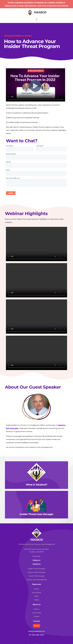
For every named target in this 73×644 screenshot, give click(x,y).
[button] (36, 19)
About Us (36, 604)
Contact (36, 621)
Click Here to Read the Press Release (53, 6)
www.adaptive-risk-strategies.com (39, 447)
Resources (37, 584)
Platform (36, 560)
